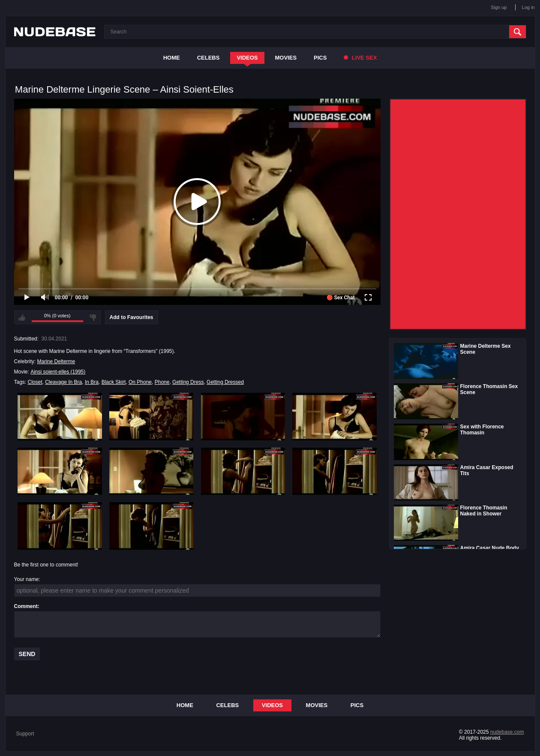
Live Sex (360, 58)
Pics (320, 58)
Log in (528, 7)
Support (25, 734)
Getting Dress (188, 382)
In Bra (92, 382)
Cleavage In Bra (63, 382)
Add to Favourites (132, 317)
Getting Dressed (225, 382)
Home (172, 58)
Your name (27, 579)
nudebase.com (507, 732)
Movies (286, 58)
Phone (162, 382)
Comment (26, 606)
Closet (35, 382)
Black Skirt (114, 382)
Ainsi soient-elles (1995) (58, 372)
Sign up (499, 7)
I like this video (22, 317)
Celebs (208, 58)
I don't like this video (93, 317)
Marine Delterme (56, 361)
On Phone (140, 382)
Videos (247, 58)
